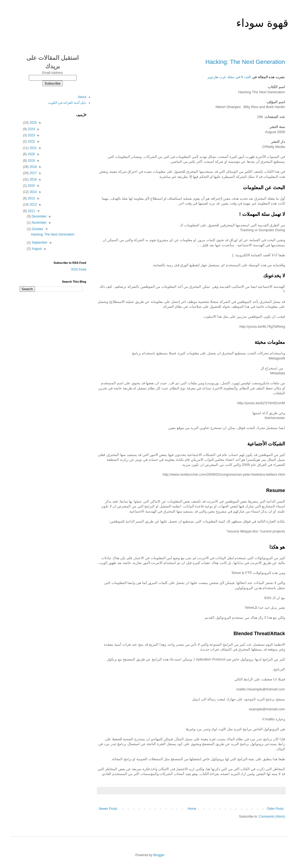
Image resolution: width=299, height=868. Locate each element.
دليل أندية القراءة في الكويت (67, 103)
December (39, 216)
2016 (33, 179)
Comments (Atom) (272, 817)
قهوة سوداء (262, 23)
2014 (33, 192)
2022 (31, 141)
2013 (31, 198)
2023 (31, 135)
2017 (33, 173)
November (39, 223)
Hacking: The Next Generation (245, 62)
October (37, 229)
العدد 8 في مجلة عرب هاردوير (229, 77)
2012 (33, 205)
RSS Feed (79, 269)
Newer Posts (108, 809)
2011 (31, 211)
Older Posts (275, 809)
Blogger (159, 855)
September (39, 243)
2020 (31, 154)
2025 (33, 123)
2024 (31, 129)
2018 (33, 167)
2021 (33, 148)
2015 (31, 186)
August (36, 249)
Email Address (53, 73)
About (82, 97)
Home (192, 809)
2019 (31, 161)
